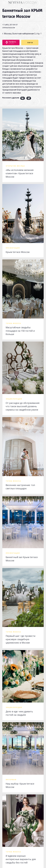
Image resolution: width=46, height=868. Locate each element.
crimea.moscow (9, 28)
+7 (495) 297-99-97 (10, 25)
